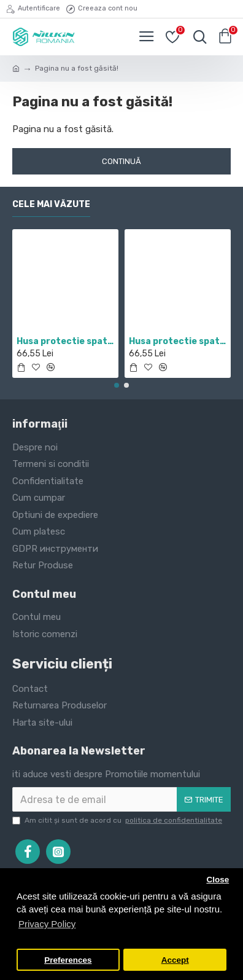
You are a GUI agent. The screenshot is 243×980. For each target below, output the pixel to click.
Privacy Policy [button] (47, 924)
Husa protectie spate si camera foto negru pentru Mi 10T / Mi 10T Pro (178, 341)
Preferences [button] (68, 960)
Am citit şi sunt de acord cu (118, 820)
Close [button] (218, 880)
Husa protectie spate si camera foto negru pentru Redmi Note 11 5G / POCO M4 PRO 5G (65, 341)
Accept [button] (175, 960)
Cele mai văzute (51, 204)
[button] (117, 385)
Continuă (121, 161)
